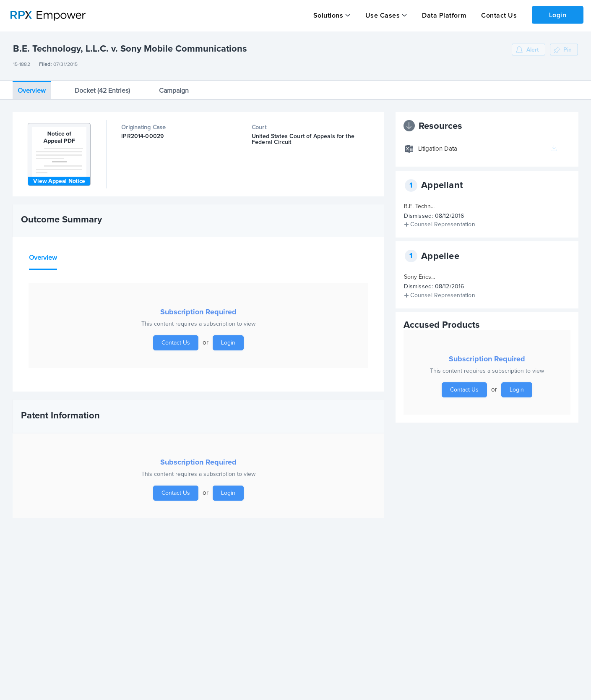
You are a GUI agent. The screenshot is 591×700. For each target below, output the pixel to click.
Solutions (328, 16)
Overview (32, 91)
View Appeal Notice (59, 181)
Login (558, 15)
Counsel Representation (443, 225)
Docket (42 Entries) (102, 91)
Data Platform (444, 16)
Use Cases (383, 16)
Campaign (174, 91)
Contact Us (499, 16)
